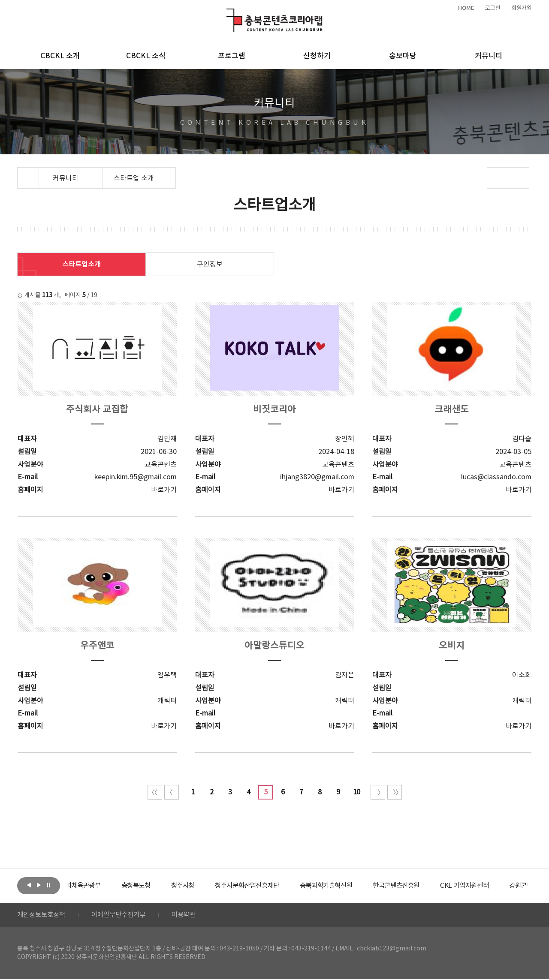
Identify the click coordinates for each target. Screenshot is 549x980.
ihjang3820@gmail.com (317, 477)
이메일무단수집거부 (124, 916)
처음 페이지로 (155, 792)
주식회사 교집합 (97, 410)
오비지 (452, 646)
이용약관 (192, 916)
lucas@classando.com (496, 477)
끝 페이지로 (395, 792)
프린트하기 (519, 178)
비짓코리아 (274, 410)
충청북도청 (159, 886)
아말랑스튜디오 (274, 646)
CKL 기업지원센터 (504, 886)
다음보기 (39, 885)
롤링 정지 (48, 885)
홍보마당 (403, 56)
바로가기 (164, 490)
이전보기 (29, 885)
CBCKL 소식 (146, 56)
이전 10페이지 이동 (172, 792)
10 (356, 792)
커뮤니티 (489, 56)
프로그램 (232, 56)
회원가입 (522, 8)
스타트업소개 (81, 265)
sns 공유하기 (498, 178)
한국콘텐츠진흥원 (433, 886)
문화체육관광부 (101, 886)
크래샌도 (452, 410)
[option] (101, 886)
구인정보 (210, 265)
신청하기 (317, 56)
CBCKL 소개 (60, 56)
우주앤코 (97, 646)
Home (20, 172)
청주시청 (208, 886)
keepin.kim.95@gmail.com (136, 477)
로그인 (493, 8)
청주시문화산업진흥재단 (276, 886)
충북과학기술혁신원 (358, 886)
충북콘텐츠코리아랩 (228, 14)
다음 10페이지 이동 (378, 792)
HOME (466, 8)
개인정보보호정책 (43, 916)
